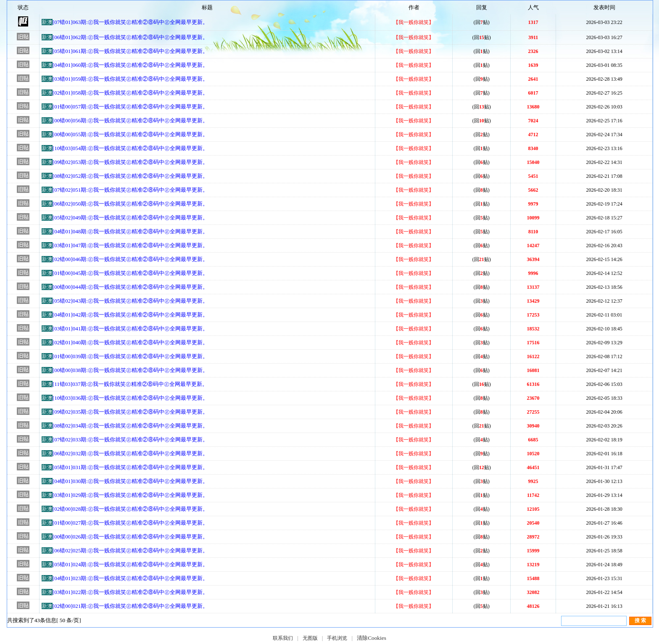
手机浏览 (337, 638)
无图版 (310, 638)
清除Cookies (372, 638)
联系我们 (283, 638)
